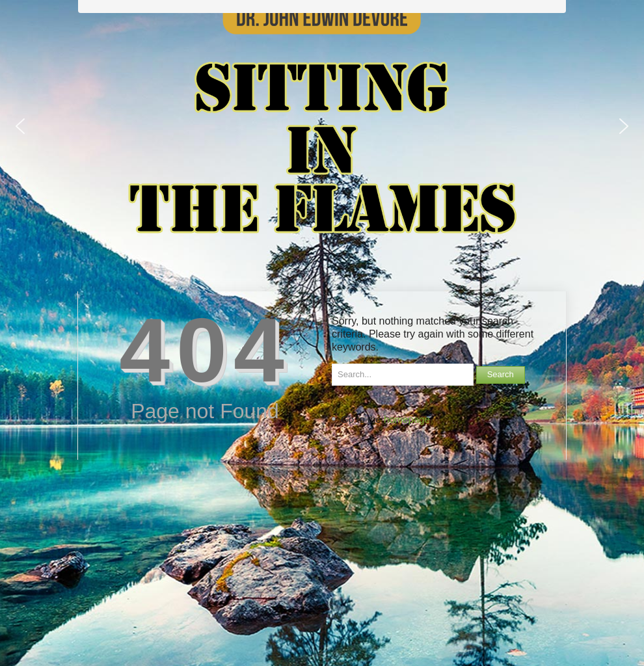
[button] (20, 126)
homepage (407, 419)
